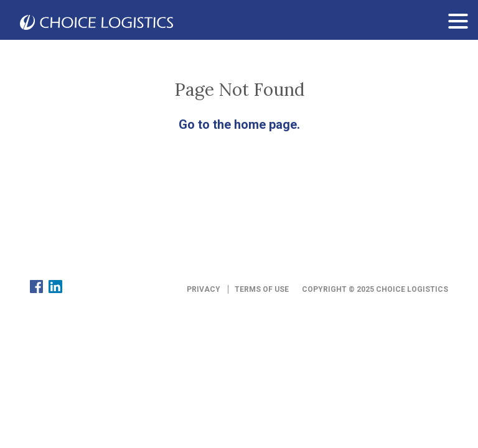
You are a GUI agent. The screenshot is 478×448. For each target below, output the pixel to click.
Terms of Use (262, 289)
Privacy (204, 289)
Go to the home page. (239, 124)
